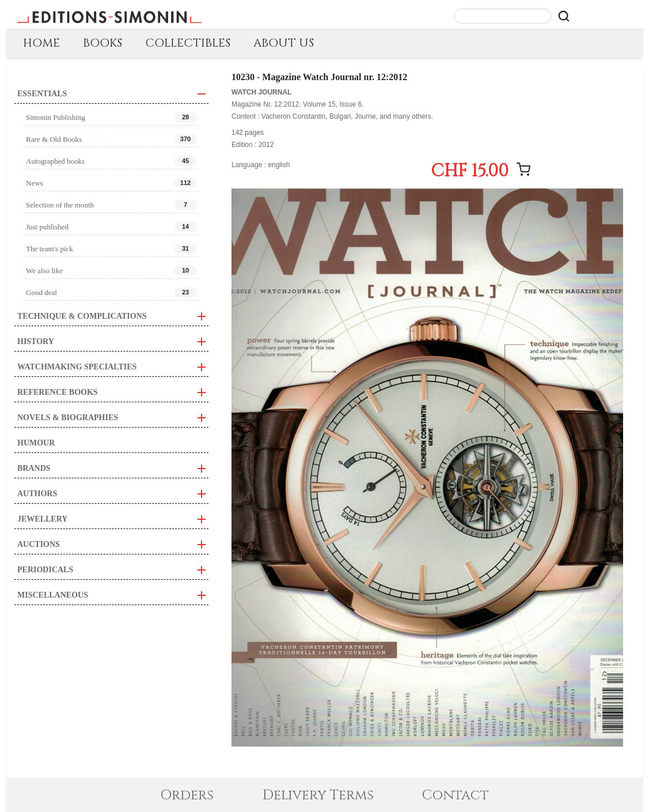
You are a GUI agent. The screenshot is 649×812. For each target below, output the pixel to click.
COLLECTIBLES (188, 43)
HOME (41, 43)
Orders (187, 795)
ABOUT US (284, 43)
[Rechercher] (564, 16)
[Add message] (523, 169)
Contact (456, 795)
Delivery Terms (318, 795)
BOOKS (103, 43)
